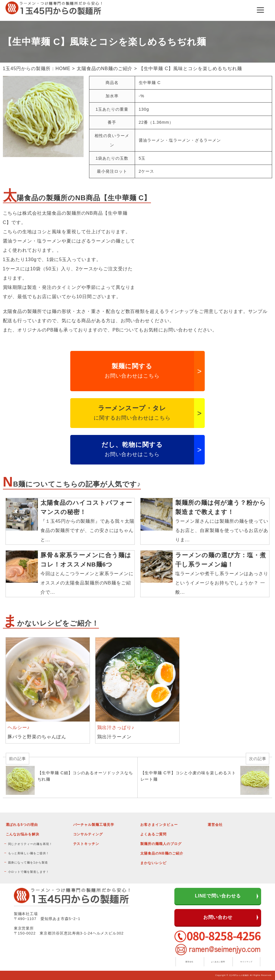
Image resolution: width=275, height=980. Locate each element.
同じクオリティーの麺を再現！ (30, 844)
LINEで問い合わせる (218, 896)
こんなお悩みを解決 (23, 834)
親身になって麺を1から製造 (28, 862)
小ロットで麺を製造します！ (29, 872)
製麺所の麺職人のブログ (161, 844)
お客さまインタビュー (159, 825)
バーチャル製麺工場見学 (94, 825)
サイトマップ (246, 962)
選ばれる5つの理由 (22, 825)
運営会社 (215, 825)
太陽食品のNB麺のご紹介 (105, 69)
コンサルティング (88, 834)
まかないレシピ (153, 863)
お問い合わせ (218, 917)
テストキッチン (86, 844)
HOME (63, 69)
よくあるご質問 (153, 834)
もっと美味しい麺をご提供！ (29, 853)
